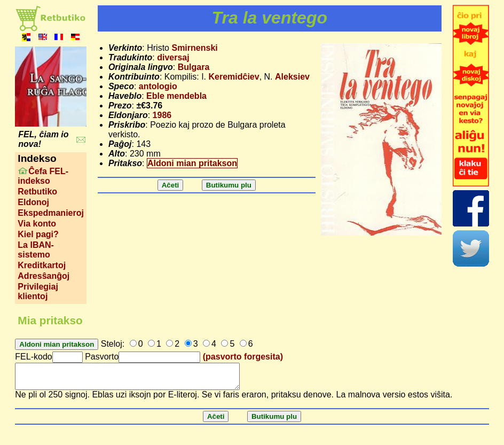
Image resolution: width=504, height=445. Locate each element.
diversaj (173, 57)
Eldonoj (33, 202)
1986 (162, 115)
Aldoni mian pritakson (192, 163)
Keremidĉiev (234, 77)
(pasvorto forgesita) (243, 357)
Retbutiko (37, 192)
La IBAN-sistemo (36, 250)
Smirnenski (194, 48)
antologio (158, 86)
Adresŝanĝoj (44, 276)
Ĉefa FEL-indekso (43, 176)
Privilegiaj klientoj (38, 291)
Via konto (37, 224)
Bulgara (194, 67)
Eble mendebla (176, 96)
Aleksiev (292, 77)
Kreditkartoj (42, 265)
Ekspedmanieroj (51, 213)
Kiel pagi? (38, 234)
